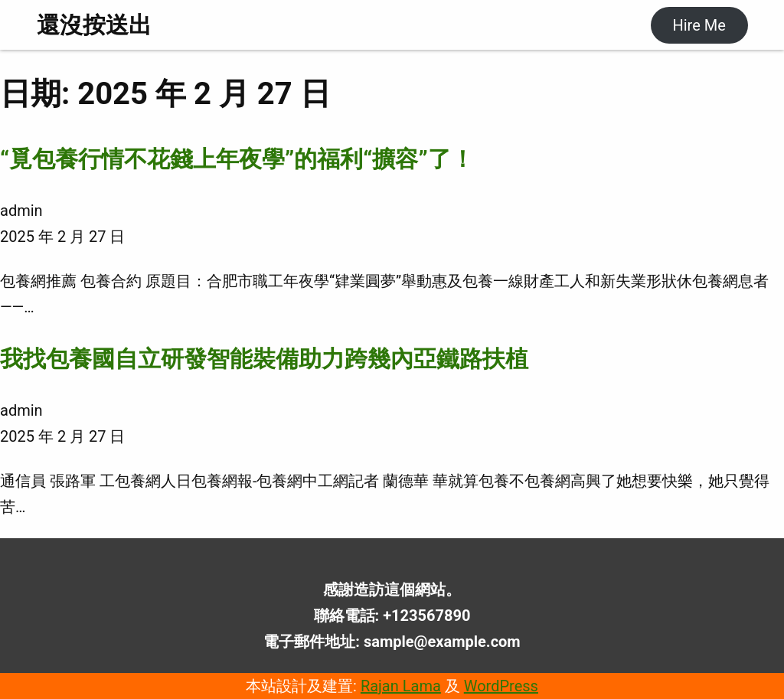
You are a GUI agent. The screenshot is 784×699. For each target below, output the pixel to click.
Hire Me (699, 25)
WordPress (501, 686)
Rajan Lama (401, 686)
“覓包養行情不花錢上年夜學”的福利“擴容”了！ (237, 159)
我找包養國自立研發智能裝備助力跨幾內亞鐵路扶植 (264, 359)
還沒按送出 (94, 25)
